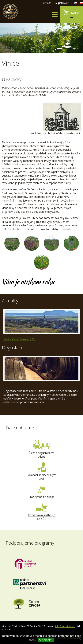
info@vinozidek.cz (65, 626)
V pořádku (46, 640)
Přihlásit (47, 3)
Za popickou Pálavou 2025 (20, 339)
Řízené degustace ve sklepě (42, 449)
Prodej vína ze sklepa (42, 491)
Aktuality (10, 301)
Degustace (13, 348)
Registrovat (62, 3)
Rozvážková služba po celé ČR (42, 512)
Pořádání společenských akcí (42, 471)
